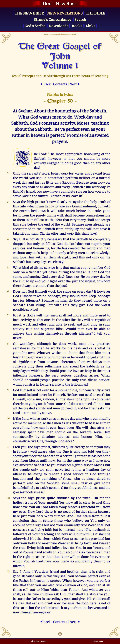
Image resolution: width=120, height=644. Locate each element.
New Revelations (65, 13)
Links (90, 26)
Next (75, 84)
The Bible (96, 13)
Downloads (59, 26)
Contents (60, 84)
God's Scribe (35, 26)
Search (80, 19)
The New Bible (29, 13)
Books (77, 26)
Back (45, 84)
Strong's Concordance (52, 19)
